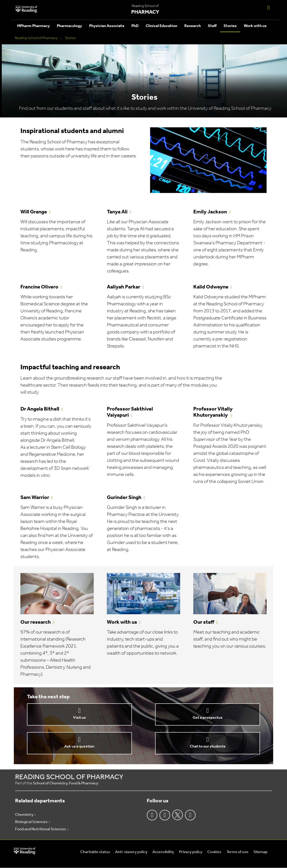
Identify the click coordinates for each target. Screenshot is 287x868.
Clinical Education (161, 26)
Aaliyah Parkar (124, 287)
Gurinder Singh (124, 498)
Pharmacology (69, 26)
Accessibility (163, 852)
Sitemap (260, 852)
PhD (135, 26)
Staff (212, 26)
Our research (36, 622)
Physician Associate (107, 26)
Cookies (214, 852)
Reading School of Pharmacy (36, 38)
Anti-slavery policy (131, 852)
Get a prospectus (208, 718)
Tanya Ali (117, 212)
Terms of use (237, 852)
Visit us (79, 718)
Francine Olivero (39, 287)
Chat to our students (208, 746)
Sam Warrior (35, 498)
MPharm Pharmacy (33, 26)
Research (193, 26)
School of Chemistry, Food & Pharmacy (66, 783)
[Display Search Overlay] (268, 7)
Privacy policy (191, 852)
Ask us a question (79, 746)
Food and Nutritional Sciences (41, 829)
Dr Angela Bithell (40, 409)
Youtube (190, 815)
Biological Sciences (31, 822)
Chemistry (24, 815)
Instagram (165, 815)
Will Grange (34, 212)
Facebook (152, 815)
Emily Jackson (210, 212)
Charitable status (95, 852)
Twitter (178, 815)
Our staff (204, 622)
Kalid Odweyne (211, 287)
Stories (230, 26)
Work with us (255, 26)
